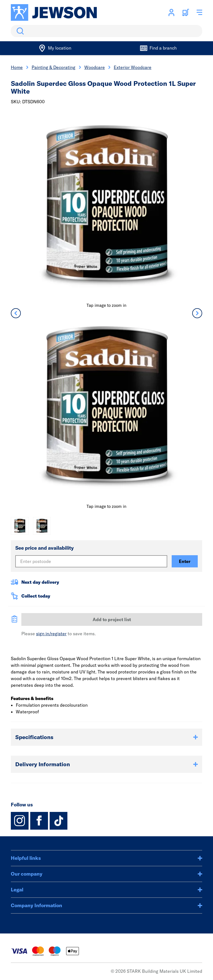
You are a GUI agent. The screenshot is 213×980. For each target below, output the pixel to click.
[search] (106, 31)
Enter (185, 561)
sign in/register (51, 634)
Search (19, 31)
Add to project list (112, 619)
